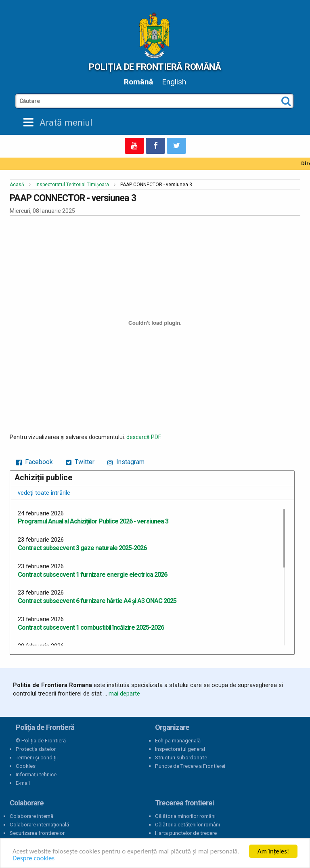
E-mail (23, 783)
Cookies (26, 766)
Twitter (80, 462)
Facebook (35, 462)
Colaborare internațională (39, 825)
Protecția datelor (36, 749)
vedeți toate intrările (44, 493)
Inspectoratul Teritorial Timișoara (72, 185)
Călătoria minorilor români (185, 816)
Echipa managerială (178, 741)
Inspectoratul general (180, 749)
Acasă (17, 185)
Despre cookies (34, 858)
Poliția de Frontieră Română (155, 67)
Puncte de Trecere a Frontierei (190, 766)
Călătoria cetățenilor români (187, 825)
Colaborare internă (31, 816)
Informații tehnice (36, 774)
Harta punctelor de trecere (186, 833)
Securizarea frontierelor (37, 833)
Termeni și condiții (37, 758)
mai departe (124, 694)
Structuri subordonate (181, 758)
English (174, 82)
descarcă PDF (143, 437)
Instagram (126, 462)
